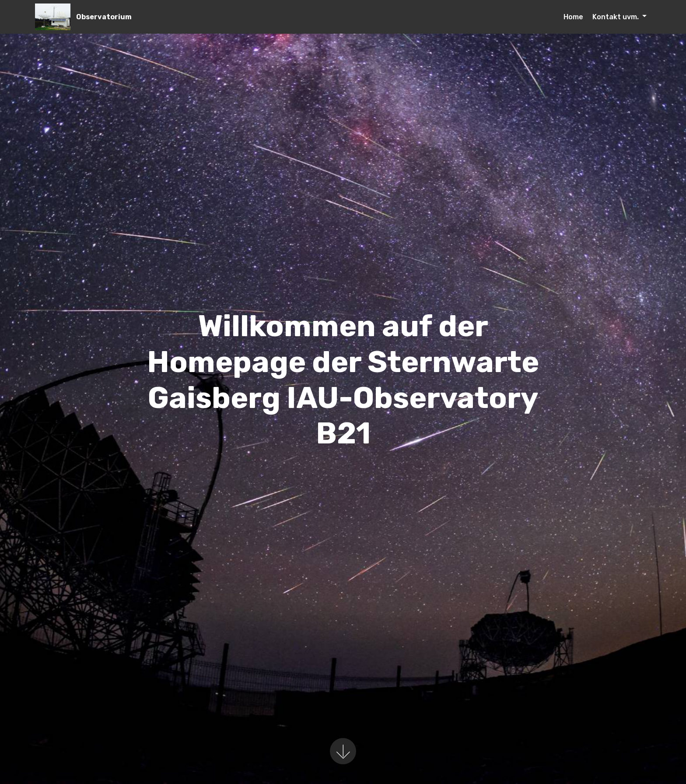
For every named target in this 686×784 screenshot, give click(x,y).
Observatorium (104, 17)
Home (573, 17)
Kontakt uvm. (616, 17)
